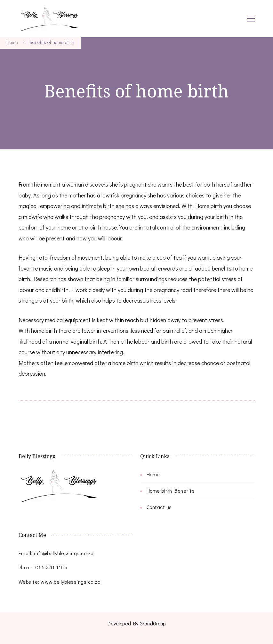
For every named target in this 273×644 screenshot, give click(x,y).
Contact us (159, 507)
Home (153, 474)
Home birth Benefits (171, 491)
